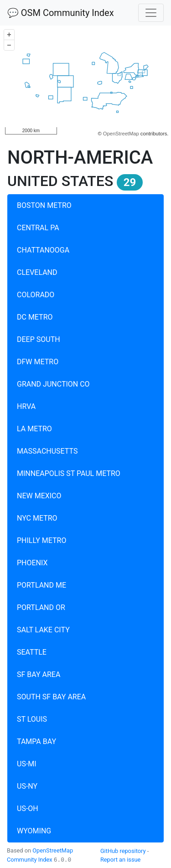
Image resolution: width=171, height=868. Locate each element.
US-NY (27, 786)
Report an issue (121, 860)
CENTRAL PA (38, 228)
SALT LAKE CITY (43, 630)
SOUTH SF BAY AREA (51, 697)
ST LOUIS (32, 719)
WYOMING (34, 831)
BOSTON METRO (44, 205)
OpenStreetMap (121, 134)
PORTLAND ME (41, 585)
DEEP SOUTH (39, 339)
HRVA (26, 406)
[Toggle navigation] (151, 13)
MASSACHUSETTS (47, 451)
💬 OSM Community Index (61, 13)
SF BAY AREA (39, 674)
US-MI (27, 764)
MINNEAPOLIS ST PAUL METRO (69, 473)
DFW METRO (38, 362)
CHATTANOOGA (43, 250)
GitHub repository (123, 851)
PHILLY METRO (41, 540)
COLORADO (36, 295)
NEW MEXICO (39, 496)
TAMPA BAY (36, 741)
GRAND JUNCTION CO (53, 384)
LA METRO (34, 429)
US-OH (28, 809)
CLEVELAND (37, 272)
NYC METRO (37, 518)
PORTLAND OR (41, 607)
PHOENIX (32, 563)
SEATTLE (32, 652)
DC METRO (35, 317)
